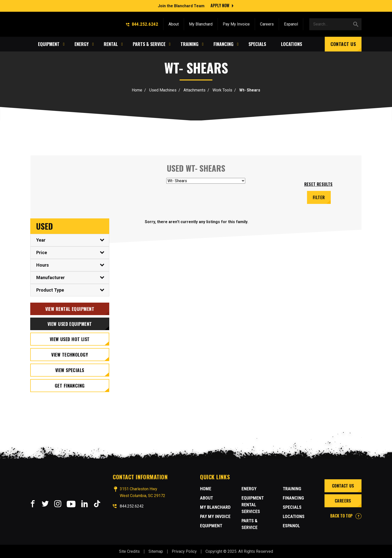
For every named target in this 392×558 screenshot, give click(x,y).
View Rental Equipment (70, 308)
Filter (319, 197)
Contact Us (343, 43)
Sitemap (156, 551)
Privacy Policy (184, 551)
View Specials (70, 370)
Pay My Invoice (236, 23)
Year (41, 240)
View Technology (70, 354)
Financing (293, 497)
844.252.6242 (142, 23)
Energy (249, 488)
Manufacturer (50, 277)
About (174, 23)
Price (42, 252)
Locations (294, 516)
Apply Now (220, 5)
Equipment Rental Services (252, 504)
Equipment (211, 525)
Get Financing (70, 385)
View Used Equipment (70, 323)
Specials (292, 507)
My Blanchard (201, 23)
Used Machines (163, 90)
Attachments (194, 90)
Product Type (50, 289)
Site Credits (129, 551)
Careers (267, 23)
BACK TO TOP (346, 515)
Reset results (318, 184)
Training (292, 488)
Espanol (291, 23)
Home (137, 90)
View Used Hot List (70, 339)
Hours (42, 265)
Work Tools (222, 90)
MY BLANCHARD (215, 507)
